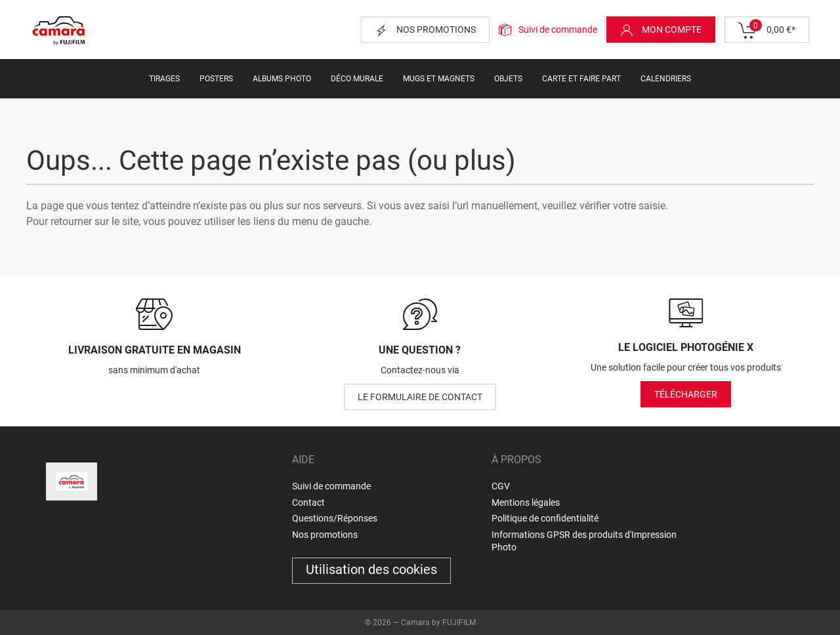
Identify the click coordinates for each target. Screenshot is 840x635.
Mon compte (661, 30)
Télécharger (686, 394)
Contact (308, 502)
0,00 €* (767, 30)
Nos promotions (425, 30)
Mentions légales (526, 502)
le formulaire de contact (420, 397)
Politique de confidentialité (545, 518)
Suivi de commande (558, 30)
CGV (501, 486)
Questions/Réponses (335, 518)
